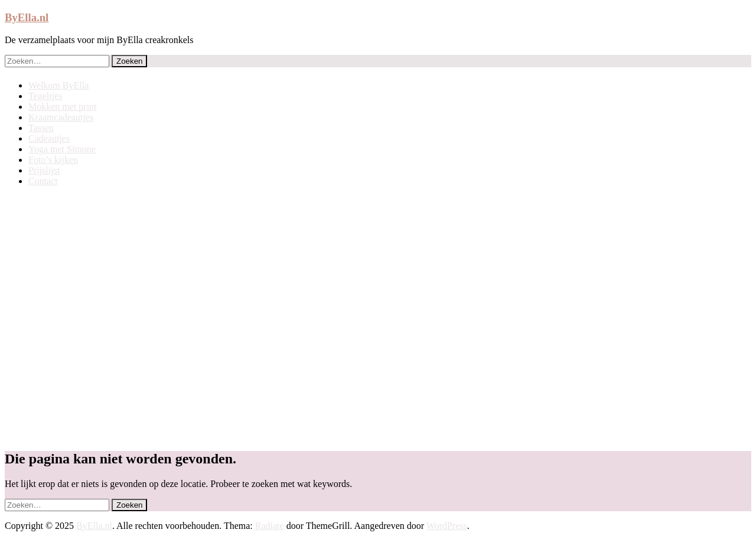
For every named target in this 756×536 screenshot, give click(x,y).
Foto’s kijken (53, 160)
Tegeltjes (45, 96)
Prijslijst (44, 170)
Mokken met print (63, 107)
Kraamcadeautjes (61, 117)
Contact (43, 181)
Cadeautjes (49, 138)
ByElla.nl (27, 17)
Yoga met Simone (62, 149)
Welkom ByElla (58, 85)
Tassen (41, 128)
